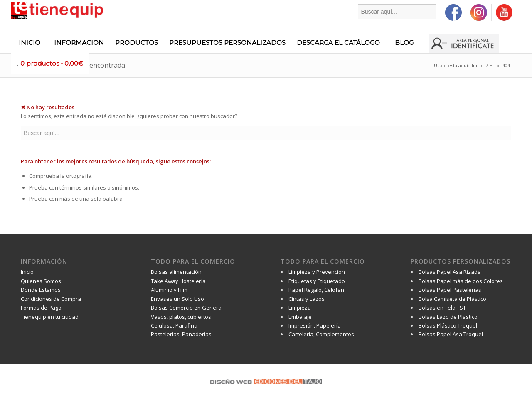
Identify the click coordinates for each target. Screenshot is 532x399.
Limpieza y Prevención (317, 272)
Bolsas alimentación (176, 272)
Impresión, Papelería (315, 325)
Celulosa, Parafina (174, 325)
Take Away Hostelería (178, 281)
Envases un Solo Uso (177, 299)
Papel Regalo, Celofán (316, 290)
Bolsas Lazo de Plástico (448, 317)
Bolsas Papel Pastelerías (450, 290)
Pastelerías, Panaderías (181, 334)
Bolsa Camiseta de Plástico (452, 299)
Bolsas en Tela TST (442, 308)
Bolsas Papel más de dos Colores (461, 281)
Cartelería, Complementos (321, 334)
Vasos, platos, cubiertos (181, 317)
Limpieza (300, 308)
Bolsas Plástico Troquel (448, 325)
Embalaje (300, 317)
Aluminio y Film (169, 290)
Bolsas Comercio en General (187, 308)
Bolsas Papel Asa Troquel (451, 334)
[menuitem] (397, 20)
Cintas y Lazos (307, 299)
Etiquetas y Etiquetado (317, 281)
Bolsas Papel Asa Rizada (450, 272)
